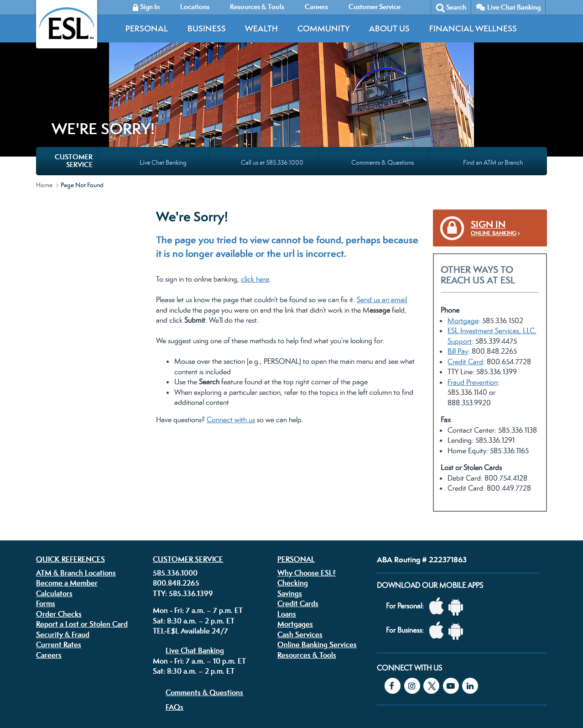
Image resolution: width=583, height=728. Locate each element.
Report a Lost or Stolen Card (82, 544)
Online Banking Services (317, 565)
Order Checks (59, 534)
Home (44, 105)
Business (207, 29)
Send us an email (382, 220)
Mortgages (295, 544)
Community (324, 29)
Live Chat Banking (514, 7)
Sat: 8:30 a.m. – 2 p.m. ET (194, 541)
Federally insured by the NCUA (425, 700)
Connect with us (231, 340)
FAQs (174, 627)
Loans (287, 534)
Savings (290, 513)
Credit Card (465, 282)
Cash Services (300, 555)
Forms (46, 524)
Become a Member (67, 503)
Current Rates (59, 565)
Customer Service (188, 479)
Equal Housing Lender (448, 677)
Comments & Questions (204, 613)
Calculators (54, 513)
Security (250, 670)
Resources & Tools (307, 575)
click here (255, 199)
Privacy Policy (179, 670)
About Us (389, 29)
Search (456, 7)
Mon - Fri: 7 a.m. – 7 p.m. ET (198, 530)
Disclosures (218, 670)
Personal (147, 29)
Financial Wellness (473, 29)
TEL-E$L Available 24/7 (190, 551)
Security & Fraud (63, 555)
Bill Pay (458, 271)
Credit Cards (298, 524)
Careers (49, 575)
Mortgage (463, 241)
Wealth (261, 29)
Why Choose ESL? (307, 493)
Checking (293, 503)
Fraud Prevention (473, 302)
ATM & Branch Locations (76, 493)
